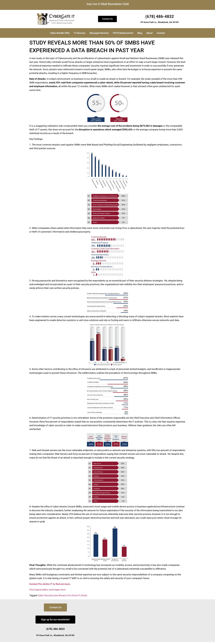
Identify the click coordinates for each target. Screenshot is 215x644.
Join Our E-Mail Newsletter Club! (108, 4)
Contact (161, 33)
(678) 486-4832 (160, 16)
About (149, 33)
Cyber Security (45, 595)
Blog (140, 33)
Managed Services (99, 33)
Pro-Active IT (74, 595)
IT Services (80, 33)
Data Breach (60, 595)
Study (84, 595)
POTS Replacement (123, 33)
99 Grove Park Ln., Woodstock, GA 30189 (160, 22)
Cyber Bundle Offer (60, 33)
